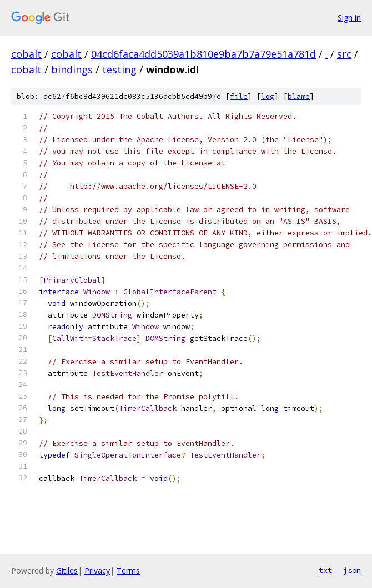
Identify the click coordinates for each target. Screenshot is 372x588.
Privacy (97, 571)
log (268, 96)
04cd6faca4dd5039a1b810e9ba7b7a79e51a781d (203, 54)
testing (119, 69)
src (344, 54)
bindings (72, 69)
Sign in (349, 17)
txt (325, 570)
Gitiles (67, 571)
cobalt (26, 54)
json (352, 570)
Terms (128, 571)
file (239, 96)
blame (299, 96)
